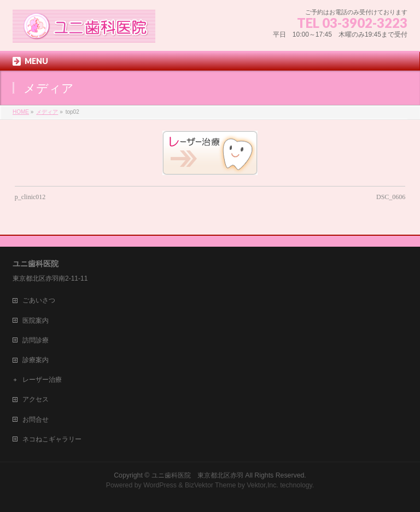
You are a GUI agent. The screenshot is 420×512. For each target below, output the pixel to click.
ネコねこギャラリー (52, 439)
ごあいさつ (39, 300)
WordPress (160, 485)
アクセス (36, 399)
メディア (47, 112)
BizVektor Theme (211, 485)
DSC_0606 (391, 197)
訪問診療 (36, 340)
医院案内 (36, 321)
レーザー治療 (42, 380)
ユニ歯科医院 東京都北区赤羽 (197, 475)
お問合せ (36, 420)
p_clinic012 (30, 197)
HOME (21, 112)
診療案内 (36, 360)
